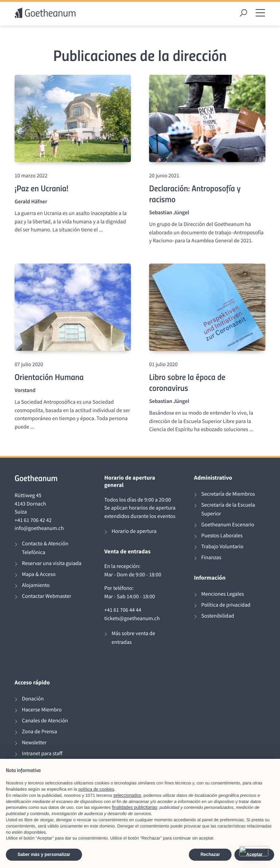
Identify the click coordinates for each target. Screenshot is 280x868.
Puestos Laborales (222, 536)
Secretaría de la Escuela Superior (228, 509)
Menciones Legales (223, 594)
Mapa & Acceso (39, 574)
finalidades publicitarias (135, 807)
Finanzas (211, 558)
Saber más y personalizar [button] (44, 854)
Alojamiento (36, 585)
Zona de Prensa (39, 732)
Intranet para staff (42, 754)
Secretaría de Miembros (228, 494)
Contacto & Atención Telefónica (45, 548)
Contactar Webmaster (46, 596)
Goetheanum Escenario (228, 525)
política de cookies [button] (96, 789)
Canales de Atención (45, 721)
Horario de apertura (134, 531)
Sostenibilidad (218, 616)
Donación (33, 699)
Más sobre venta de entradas (133, 638)
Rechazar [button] (210, 854)
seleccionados (127, 795)
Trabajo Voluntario (222, 547)
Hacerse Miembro (42, 710)
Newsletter (34, 743)
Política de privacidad (226, 605)
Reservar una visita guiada (52, 563)
